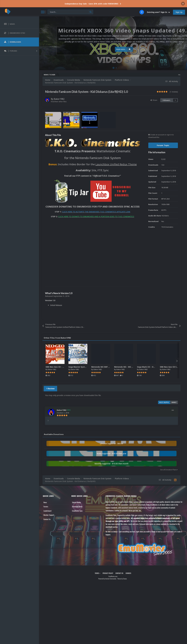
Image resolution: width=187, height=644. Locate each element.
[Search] (70, 12)
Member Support (49, 515)
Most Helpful (164, 402)
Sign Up (179, 12)
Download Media (77, 507)
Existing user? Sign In (158, 12)
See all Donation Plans (169, 470)
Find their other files (59, 102)
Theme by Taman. (122, 579)
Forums (46, 507)
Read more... (113, 48)
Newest (174, 402)
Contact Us (47, 519)
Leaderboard (47, 511)
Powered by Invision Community (107, 579)
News (45, 502)
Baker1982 (59, 99)
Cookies (128, 573)
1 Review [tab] (50, 389)
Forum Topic (163, 145)
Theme (98, 573)
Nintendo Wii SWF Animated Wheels (108, 367)
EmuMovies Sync (77, 511)
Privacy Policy (108, 573)
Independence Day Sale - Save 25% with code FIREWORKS (91, 4)
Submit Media (76, 502)
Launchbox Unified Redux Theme (116, 164)
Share (154, 100)
